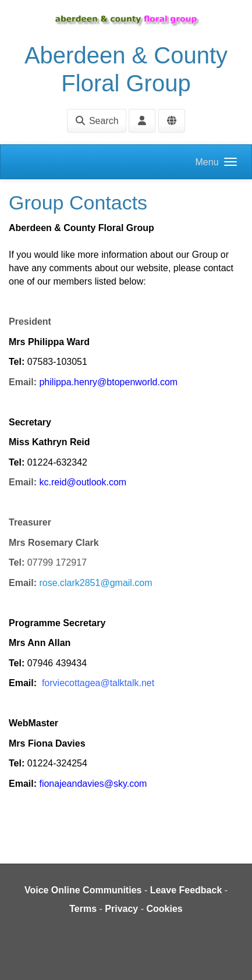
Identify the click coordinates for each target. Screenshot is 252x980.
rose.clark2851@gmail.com (95, 583)
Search (96, 121)
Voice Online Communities (83, 890)
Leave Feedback (186, 890)
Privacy (121, 909)
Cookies (165, 909)
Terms (83, 909)
